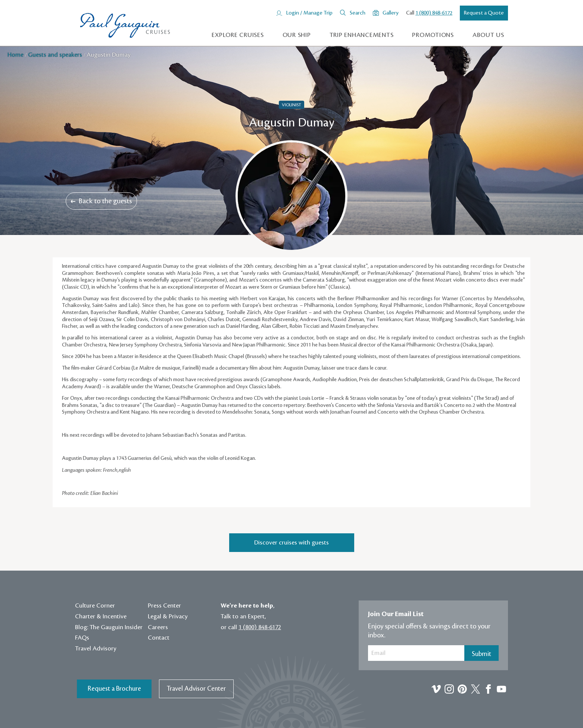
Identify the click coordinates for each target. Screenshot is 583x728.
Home (16, 55)
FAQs (82, 638)
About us (488, 35)
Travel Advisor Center (196, 689)
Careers (158, 627)
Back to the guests (101, 201)
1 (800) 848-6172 (434, 13)
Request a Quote (484, 13)
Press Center (164, 606)
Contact (159, 638)
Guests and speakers (56, 55)
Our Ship (297, 35)
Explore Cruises (238, 35)
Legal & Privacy (168, 616)
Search (358, 13)
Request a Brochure (114, 689)
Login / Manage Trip (309, 13)
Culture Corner (95, 606)
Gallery (391, 13)
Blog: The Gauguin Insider (109, 627)
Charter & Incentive (101, 616)
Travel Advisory (96, 649)
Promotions (433, 35)
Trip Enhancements (362, 35)
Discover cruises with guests (291, 543)
